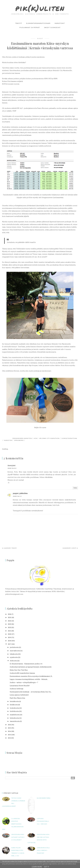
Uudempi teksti (10, 548)
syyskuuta (14, 657)
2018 (9, 641)
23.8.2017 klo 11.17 (17, 496)
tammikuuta (15, 721)
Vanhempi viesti (70, 548)
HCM (35, 438)
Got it (47, 867)
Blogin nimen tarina (44, 798)
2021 (9, 631)
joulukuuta (14, 648)
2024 (10, 621)
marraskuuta (15, 651)
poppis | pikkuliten (20, 494)
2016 (9, 725)
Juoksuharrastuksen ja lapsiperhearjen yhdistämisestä (31, 667)
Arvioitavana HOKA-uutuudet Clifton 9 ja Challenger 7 (18, 837)
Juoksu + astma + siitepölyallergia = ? (24, 683)
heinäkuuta (14, 702)
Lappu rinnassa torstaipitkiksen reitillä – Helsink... (29, 679)
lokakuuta (14, 654)
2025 (10, 618)
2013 (9, 735)
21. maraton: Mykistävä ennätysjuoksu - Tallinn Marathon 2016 (13, 824)
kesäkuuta (14, 705)
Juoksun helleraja (16, 689)
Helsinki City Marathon (49, 438)
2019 (9, 638)
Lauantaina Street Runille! (20, 686)
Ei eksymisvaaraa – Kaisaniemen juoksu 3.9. (26, 664)
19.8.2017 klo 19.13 (12, 468)
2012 (9, 738)
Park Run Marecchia (17, 698)
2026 (10, 614)
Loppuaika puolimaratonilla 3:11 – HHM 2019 (43, 821)
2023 (9, 624)
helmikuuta (14, 718)
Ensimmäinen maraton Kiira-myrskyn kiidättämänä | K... (31, 676)
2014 (9, 731)
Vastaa (75, 488)
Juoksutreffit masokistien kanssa (22, 673)
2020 (10, 634)
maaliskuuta (15, 715)
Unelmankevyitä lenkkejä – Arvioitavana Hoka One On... (31, 692)
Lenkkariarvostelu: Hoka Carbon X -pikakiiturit (43, 851)
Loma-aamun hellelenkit (19, 695)
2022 (9, 628)
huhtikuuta (14, 711)
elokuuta (13, 661)
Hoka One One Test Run (19, 670)
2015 (9, 728)
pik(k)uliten (40, 8)
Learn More (37, 867)
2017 (9, 644)
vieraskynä (19, 440)
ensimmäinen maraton (22, 438)
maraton (8, 440)
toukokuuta (14, 708)
